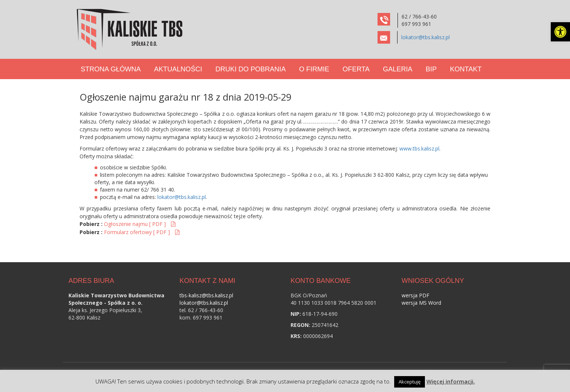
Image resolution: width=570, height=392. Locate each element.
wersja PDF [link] (415, 295)
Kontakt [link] (466, 69)
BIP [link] (431, 69)
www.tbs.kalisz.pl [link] (419, 148)
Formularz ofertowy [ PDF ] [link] (138, 232)
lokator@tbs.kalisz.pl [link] (425, 37)
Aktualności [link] (178, 69)
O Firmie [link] (314, 69)
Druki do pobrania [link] (251, 69)
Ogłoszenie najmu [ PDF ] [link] (136, 224)
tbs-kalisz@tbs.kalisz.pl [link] (206, 295)
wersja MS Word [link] (421, 303)
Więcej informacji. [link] (451, 381)
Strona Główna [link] (111, 69)
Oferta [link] (356, 69)
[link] (560, 32)
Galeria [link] (398, 69)
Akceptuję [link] (410, 382)
